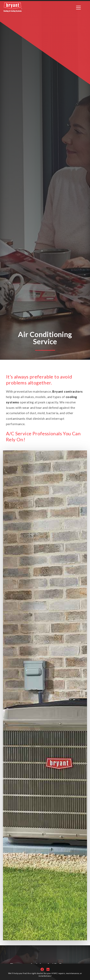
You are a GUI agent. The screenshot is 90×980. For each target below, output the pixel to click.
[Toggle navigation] (78, 8)
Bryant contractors (67, 391)
